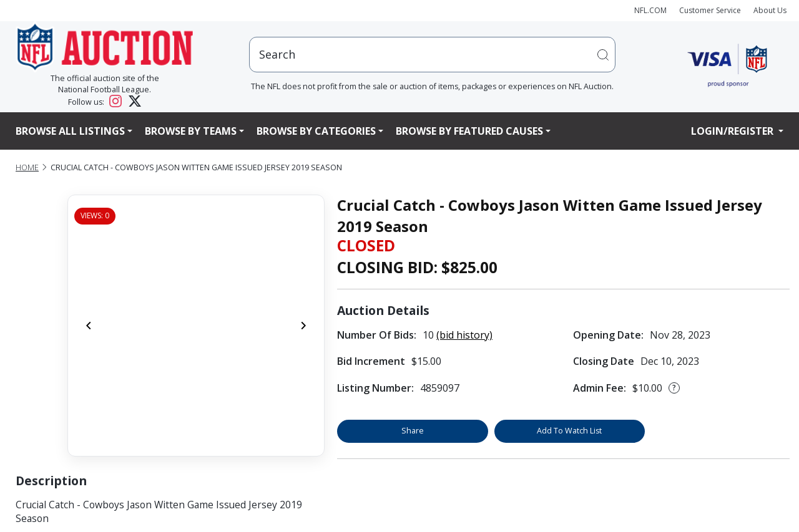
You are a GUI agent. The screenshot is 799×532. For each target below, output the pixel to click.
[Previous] (89, 326)
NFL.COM (650, 10)
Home (27, 167)
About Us (770, 10)
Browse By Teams (191, 131)
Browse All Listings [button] (70, 131)
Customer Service (710, 10)
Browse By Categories (316, 131)
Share (413, 431)
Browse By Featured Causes (469, 131)
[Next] (303, 326)
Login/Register (733, 131)
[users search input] (433, 55)
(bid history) (464, 335)
